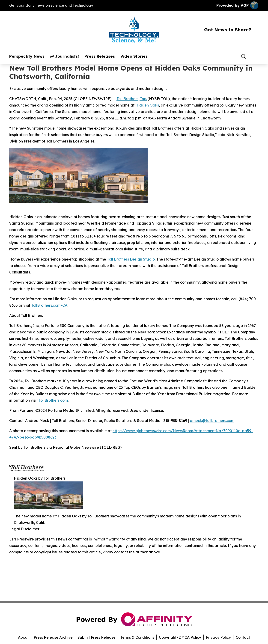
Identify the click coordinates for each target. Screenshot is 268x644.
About (23, 637)
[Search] (243, 56)
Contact (243, 637)
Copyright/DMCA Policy (180, 637)
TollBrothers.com (53, 400)
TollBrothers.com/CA (49, 305)
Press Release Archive (53, 637)
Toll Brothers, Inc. (132, 99)
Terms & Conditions (137, 637)
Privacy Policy (218, 637)
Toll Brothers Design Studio (131, 259)
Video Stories (134, 56)
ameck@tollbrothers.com (212, 421)
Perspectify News (27, 56)
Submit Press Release (97, 637)
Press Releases (100, 56)
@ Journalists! (64, 56)
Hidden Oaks (147, 105)
